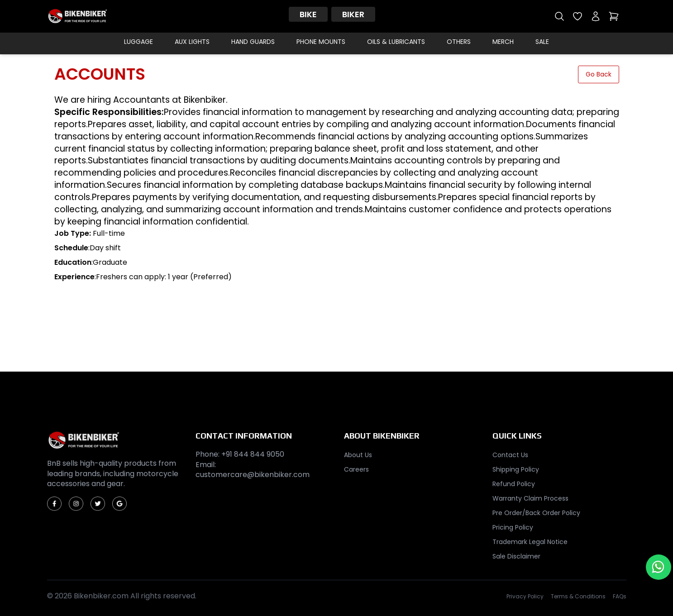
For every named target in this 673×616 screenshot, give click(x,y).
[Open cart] (614, 16)
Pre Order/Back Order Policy (536, 513)
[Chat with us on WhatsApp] (659, 567)
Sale (542, 42)
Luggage (138, 42)
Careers (356, 469)
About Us (358, 455)
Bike (308, 14)
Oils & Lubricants (396, 42)
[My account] (596, 16)
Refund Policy (514, 484)
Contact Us (510, 455)
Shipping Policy (516, 469)
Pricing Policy (513, 527)
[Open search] (559, 16)
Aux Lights (192, 42)
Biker (353, 14)
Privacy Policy (525, 597)
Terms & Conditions (578, 597)
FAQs (620, 597)
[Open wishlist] (578, 16)
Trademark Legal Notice (530, 542)
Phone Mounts (321, 42)
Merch (503, 42)
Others (459, 42)
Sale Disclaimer (516, 556)
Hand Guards (253, 42)
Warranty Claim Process (530, 498)
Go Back (599, 74)
